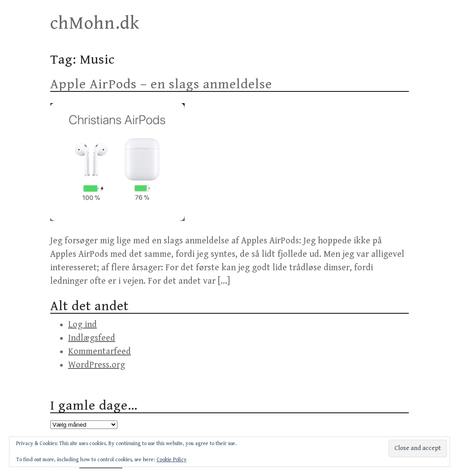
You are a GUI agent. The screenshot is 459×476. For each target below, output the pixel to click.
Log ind (82, 325)
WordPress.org (97, 365)
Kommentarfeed (100, 352)
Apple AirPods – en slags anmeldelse (161, 84)
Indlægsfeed (92, 338)
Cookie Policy (171, 460)
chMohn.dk (95, 23)
